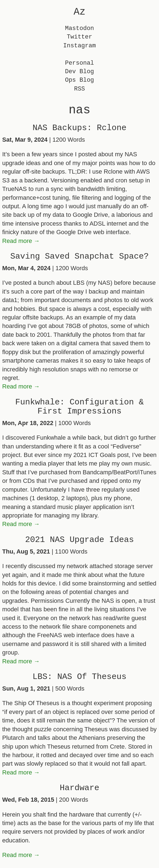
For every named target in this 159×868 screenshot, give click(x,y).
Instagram (79, 46)
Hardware (79, 788)
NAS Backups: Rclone (79, 128)
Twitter (79, 37)
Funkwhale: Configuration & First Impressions (79, 407)
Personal (80, 63)
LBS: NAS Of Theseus (79, 677)
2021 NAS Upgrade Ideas (79, 540)
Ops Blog (80, 80)
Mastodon (80, 28)
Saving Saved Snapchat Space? (79, 256)
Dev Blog (80, 72)
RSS (80, 89)
